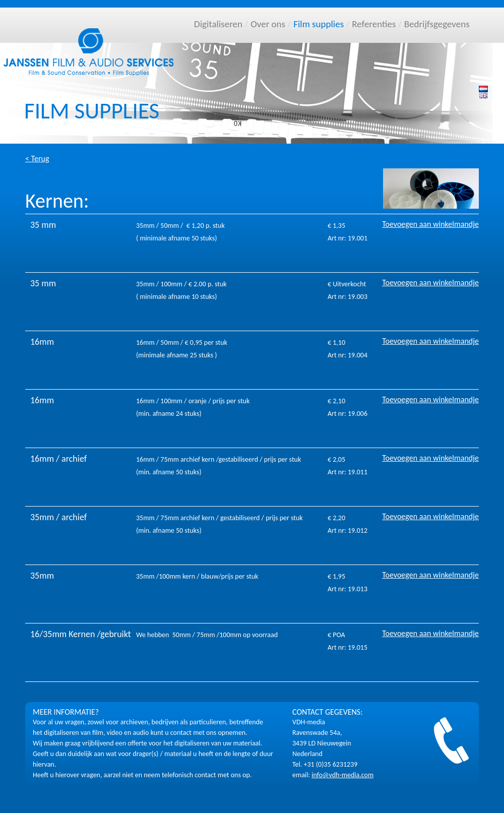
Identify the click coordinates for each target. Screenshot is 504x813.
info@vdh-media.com (342, 775)
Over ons (268, 24)
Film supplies (319, 24)
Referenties (374, 24)
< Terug (37, 159)
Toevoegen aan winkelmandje (430, 224)
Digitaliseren (218, 24)
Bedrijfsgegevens (437, 24)
